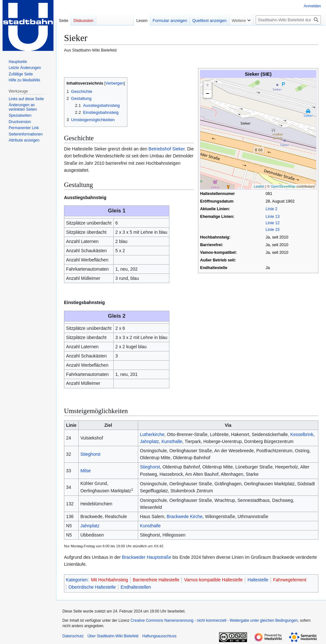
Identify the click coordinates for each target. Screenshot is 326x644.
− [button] (208, 94)
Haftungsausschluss (159, 636)
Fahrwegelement (290, 580)
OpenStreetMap (283, 186)
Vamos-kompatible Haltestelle (213, 580)
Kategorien (77, 580)
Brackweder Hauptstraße (147, 557)
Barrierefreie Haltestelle (156, 580)
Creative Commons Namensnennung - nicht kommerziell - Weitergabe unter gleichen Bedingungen (214, 620)
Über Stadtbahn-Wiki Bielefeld (113, 636)
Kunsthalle (172, 441)
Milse (85, 471)
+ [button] (208, 85)
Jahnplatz (149, 441)
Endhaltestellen (136, 587)
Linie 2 (271, 209)
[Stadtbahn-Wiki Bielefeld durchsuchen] (288, 20)
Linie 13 (273, 217)
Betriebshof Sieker (167, 149)
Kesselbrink (302, 434)
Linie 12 (273, 223)
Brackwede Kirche (184, 516)
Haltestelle (258, 580)
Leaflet (259, 186)
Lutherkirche (152, 434)
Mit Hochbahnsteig (110, 580)
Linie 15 (273, 230)
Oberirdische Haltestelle (92, 587)
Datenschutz (73, 636)
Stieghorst (90, 454)
